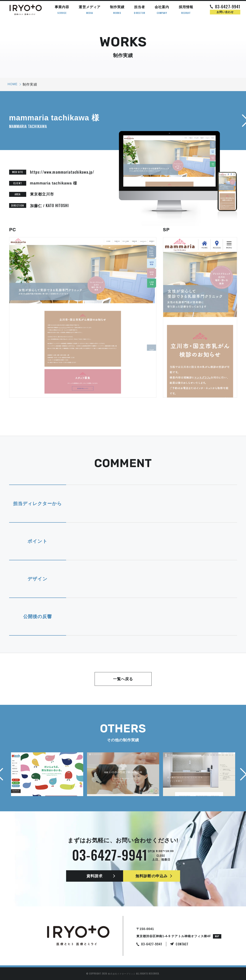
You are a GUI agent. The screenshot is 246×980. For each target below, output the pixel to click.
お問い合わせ (225, 12)
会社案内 (162, 10)
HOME (13, 84)
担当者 (140, 10)
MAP (217, 936)
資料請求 (94, 876)
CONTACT (182, 944)
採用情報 (186, 10)
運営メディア (89, 10)
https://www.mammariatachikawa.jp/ (62, 172)
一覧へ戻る (123, 679)
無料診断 (151, 876)
